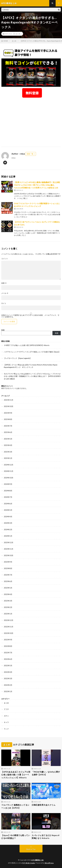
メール (5, 293)
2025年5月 (8, 439)
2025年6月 (8, 432)
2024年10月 (9, 478)
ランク (6, 729)
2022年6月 (8, 659)
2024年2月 (8, 530)
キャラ (6, 722)
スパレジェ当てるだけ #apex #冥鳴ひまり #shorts (45, 837)
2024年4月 (8, 517)
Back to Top (31, 849)
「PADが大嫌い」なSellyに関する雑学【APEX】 (46, 773)
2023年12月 (9, 542)
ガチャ (6, 716)
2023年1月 (8, 614)
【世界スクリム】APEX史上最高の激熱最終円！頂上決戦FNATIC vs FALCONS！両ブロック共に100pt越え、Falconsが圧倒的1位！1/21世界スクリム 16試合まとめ (37, 185)
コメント (5, 259)
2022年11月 (9, 627)
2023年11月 (9, 549)
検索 (3, 330)
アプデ (6, 709)
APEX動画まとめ (37, 860)
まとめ (18, 34)
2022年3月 (8, 678)
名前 (4, 283)
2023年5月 (8, 588)
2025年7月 (8, 426)
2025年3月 (8, 452)
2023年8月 (8, 568)
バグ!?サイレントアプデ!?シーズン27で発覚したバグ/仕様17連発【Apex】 (32, 352)
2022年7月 (8, 653)
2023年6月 (8, 581)
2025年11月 (9, 400)
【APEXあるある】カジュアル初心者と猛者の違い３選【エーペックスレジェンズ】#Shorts (16, 775)
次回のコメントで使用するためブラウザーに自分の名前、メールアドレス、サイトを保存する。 (30, 316)
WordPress (49, 863)
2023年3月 (8, 601)
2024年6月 (8, 504)
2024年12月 (9, 465)
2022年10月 (9, 633)
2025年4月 (8, 445)
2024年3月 (8, 523)
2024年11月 (9, 471)
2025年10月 (9, 406)
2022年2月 (8, 685)
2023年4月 (8, 594)
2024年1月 (8, 536)
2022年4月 (8, 672)
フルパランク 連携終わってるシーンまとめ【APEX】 (15, 806)
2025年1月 (8, 458)
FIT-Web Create (29, 863)
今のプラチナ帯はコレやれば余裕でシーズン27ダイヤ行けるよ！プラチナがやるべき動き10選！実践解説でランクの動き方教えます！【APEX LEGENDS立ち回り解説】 (32, 376)
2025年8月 (8, 419)
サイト (4, 303)
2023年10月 (9, 555)
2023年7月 (8, 575)
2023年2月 (8, 607)
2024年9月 (8, 484)
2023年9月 (8, 562)
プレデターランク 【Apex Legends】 (18, 358)
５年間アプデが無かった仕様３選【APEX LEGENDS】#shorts (27, 345)
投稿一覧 (30, 154)
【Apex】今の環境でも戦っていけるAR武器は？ (16, 837)
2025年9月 (8, 413)
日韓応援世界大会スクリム (44, 805)
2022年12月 (9, 620)
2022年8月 (8, 646)
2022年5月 (8, 666)
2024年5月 (8, 510)
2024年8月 (8, 491)
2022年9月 (8, 640)
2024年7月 (8, 497)
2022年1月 (8, 691)
